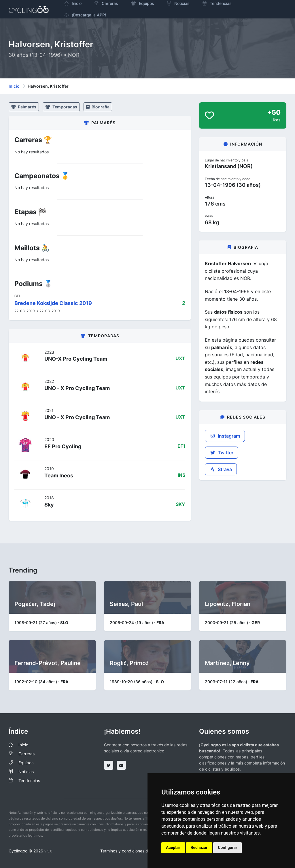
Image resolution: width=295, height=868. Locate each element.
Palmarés (24, 107)
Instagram (225, 436)
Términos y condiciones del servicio (134, 851)
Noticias (26, 772)
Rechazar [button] (199, 848)
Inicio (14, 86)
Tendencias (29, 781)
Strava (221, 469)
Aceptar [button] (173, 848)
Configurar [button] (227, 848)
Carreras (27, 754)
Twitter (222, 453)
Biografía (98, 107)
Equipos (26, 763)
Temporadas (61, 107)
